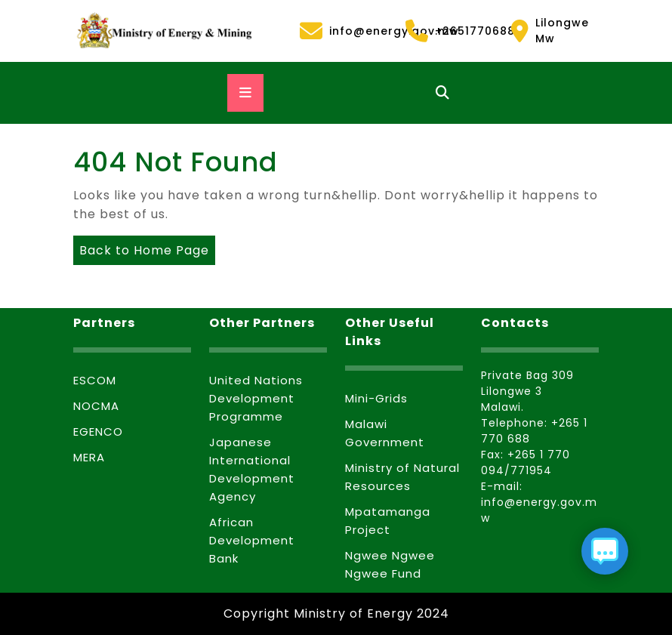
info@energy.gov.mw (344, 31)
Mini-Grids (376, 398)
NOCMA (96, 406)
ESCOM (95, 380)
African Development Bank (252, 540)
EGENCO (98, 432)
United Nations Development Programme (256, 398)
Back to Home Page (141, 247)
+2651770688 (449, 31)
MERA (89, 457)
